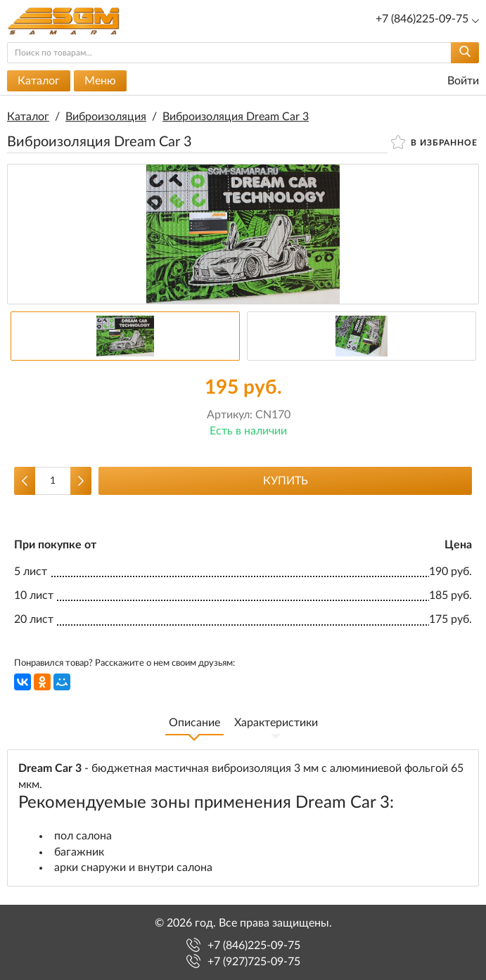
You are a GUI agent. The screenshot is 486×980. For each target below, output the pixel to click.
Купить (286, 481)
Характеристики (276, 723)
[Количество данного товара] (53, 481)
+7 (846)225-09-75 (254, 946)
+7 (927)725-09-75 (254, 962)
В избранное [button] (434, 142)
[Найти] (465, 53)
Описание (194, 723)
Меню (100, 81)
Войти (454, 81)
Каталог (39, 81)
